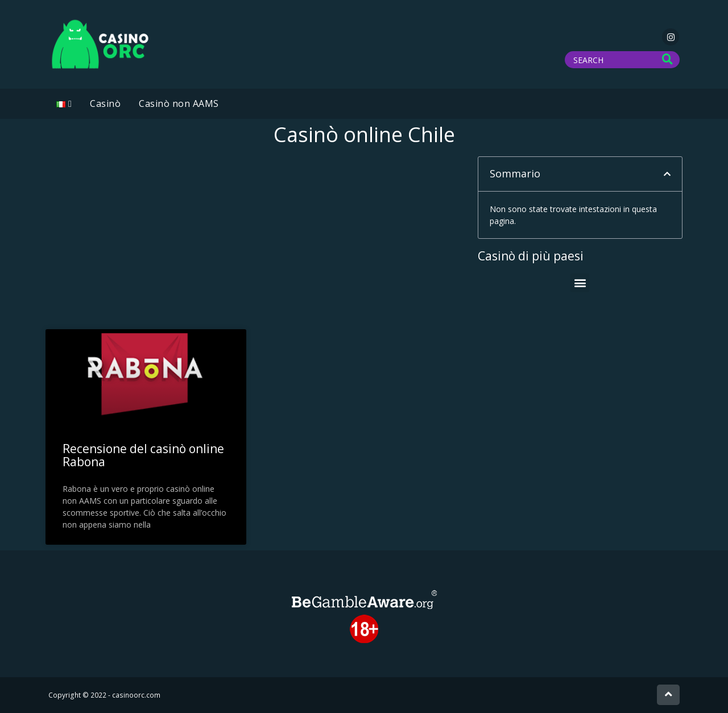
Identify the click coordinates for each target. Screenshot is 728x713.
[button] (667, 174)
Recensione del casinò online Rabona (143, 455)
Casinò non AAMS (179, 103)
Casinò (105, 103)
